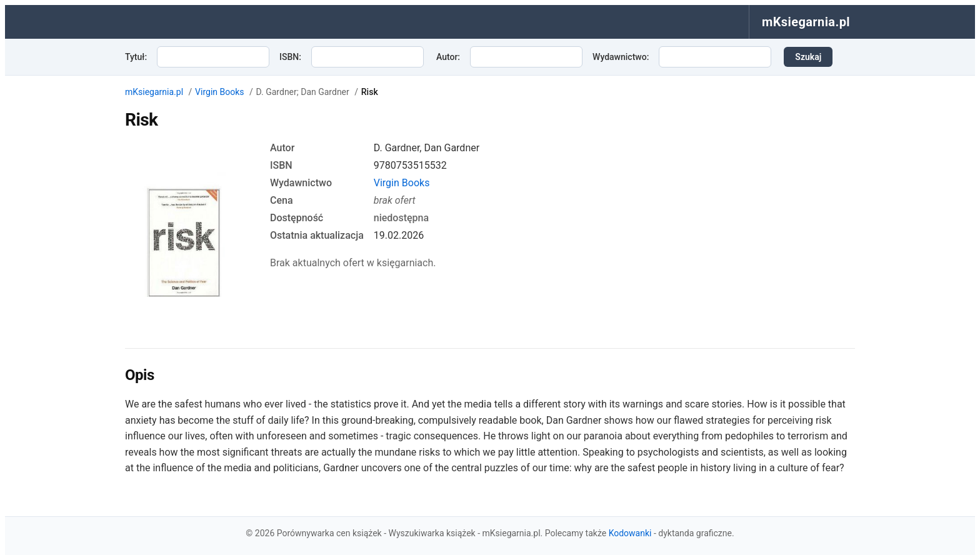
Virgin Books (219, 92)
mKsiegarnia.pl (154, 92)
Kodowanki (630, 533)
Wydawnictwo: (621, 57)
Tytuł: (136, 57)
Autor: (448, 57)
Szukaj (808, 57)
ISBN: (290, 57)
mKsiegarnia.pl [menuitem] (806, 22)
